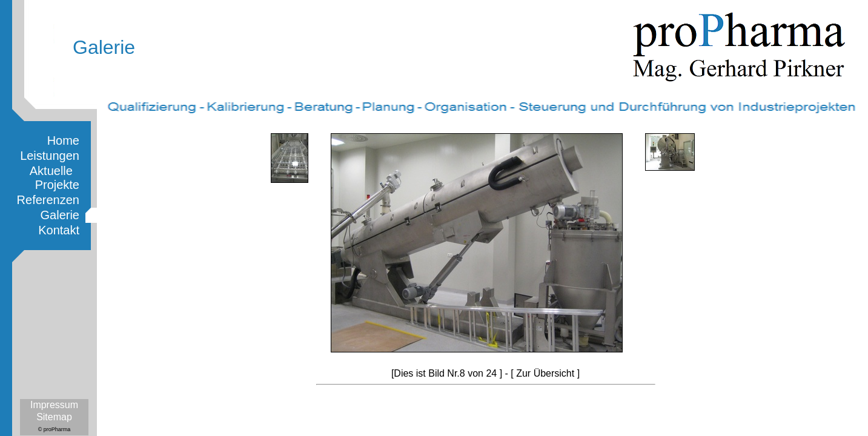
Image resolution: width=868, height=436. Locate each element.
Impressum (54, 405)
